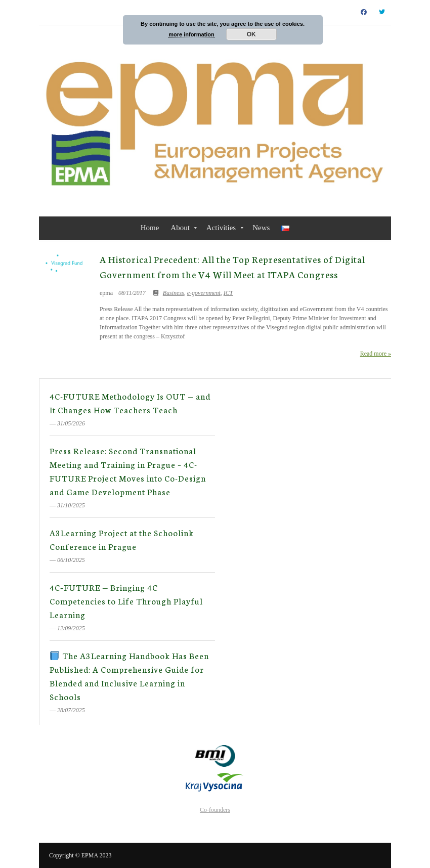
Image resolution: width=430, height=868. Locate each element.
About (180, 228)
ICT (228, 293)
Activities (221, 228)
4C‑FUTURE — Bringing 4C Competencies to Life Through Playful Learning (126, 601)
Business (174, 293)
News (261, 228)
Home (150, 228)
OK (251, 34)
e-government (204, 293)
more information (191, 34)
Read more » (376, 354)
